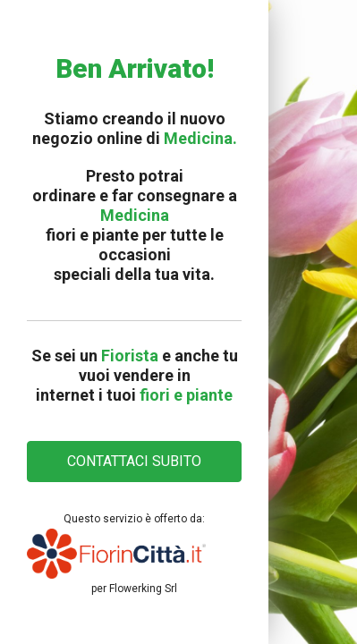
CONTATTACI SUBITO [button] (134, 461)
